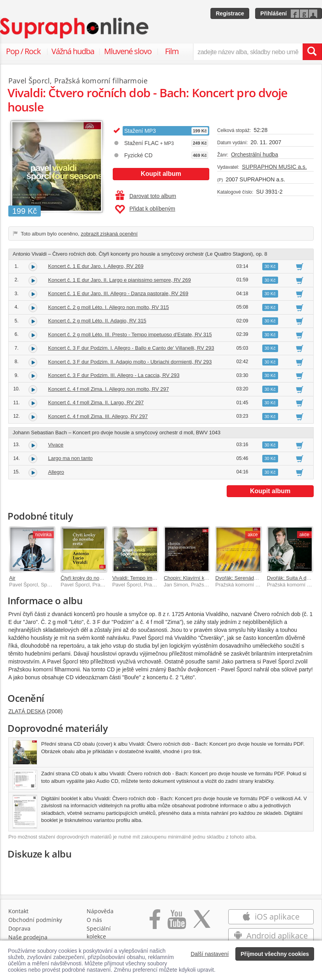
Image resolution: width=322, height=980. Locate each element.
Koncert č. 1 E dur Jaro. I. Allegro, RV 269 (96, 266)
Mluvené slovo (128, 51)
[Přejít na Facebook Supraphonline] (155, 923)
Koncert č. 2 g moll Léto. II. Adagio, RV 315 (97, 321)
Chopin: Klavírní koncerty (192, 578)
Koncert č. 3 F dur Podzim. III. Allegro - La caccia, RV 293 (114, 375)
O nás (94, 920)
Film (172, 51)
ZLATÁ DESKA (27, 711)
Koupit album (161, 174)
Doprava (19, 928)
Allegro (56, 472)
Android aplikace (271, 936)
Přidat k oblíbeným (145, 209)
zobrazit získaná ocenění (109, 234)
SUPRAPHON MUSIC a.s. (274, 167)
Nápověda (100, 911)
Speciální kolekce (99, 932)
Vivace (56, 445)
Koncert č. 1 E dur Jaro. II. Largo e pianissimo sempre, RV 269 (120, 280)
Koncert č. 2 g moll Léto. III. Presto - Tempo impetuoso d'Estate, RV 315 (130, 335)
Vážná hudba (73, 51)
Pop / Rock (23, 51)
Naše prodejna (28, 937)
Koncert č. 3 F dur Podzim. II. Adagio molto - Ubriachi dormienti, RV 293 (130, 362)
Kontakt (18, 911)
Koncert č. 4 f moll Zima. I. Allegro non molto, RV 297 (109, 389)
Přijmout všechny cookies (275, 954)
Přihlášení (274, 13)
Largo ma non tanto (71, 458)
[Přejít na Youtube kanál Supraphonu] (176, 923)
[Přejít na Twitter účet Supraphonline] (202, 923)
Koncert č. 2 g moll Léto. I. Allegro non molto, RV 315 (109, 307)
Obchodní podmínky (35, 920)
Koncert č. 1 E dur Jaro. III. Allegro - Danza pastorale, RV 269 (118, 293)
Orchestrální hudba (255, 155)
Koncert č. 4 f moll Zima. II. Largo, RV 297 (96, 402)
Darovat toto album (146, 196)
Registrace (230, 13)
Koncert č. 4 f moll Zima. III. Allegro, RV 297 (98, 416)
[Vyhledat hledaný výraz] (312, 52)
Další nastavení (210, 954)
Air (12, 578)
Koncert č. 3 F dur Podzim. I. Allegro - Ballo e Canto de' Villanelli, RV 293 (131, 348)
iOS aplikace (271, 917)
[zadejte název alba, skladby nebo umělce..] (248, 52)
